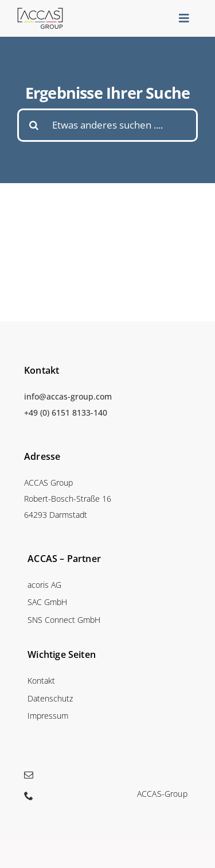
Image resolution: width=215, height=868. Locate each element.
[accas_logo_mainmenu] (40, 11)
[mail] (29, 775)
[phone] (29, 796)
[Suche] (34, 125)
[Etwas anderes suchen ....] (107, 125)
